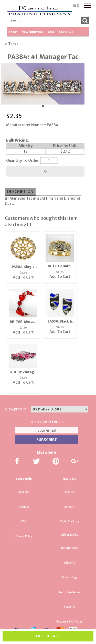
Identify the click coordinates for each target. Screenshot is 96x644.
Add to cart (48, 636)
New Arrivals (32, 32)
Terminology (69, 577)
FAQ (24, 521)
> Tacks (12, 44)
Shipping (69, 563)
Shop (13, 32)
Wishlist (70, 492)
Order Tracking (69, 521)
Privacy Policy (24, 536)
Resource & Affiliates (69, 622)
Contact (66, 32)
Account (69, 507)
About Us (24, 492)
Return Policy (70, 548)
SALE (51, 32)
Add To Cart (23, 277)
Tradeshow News (69, 592)
